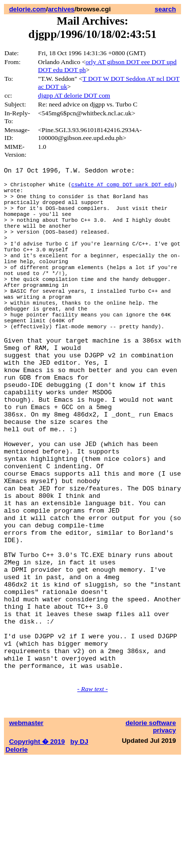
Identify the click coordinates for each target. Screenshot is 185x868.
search (166, 9)
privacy (165, 840)
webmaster (26, 832)
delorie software (150, 832)
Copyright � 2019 (37, 851)
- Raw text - (93, 798)
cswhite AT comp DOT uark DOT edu (122, 189)
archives (61, 9)
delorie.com (27, 9)
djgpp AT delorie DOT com (74, 95)
